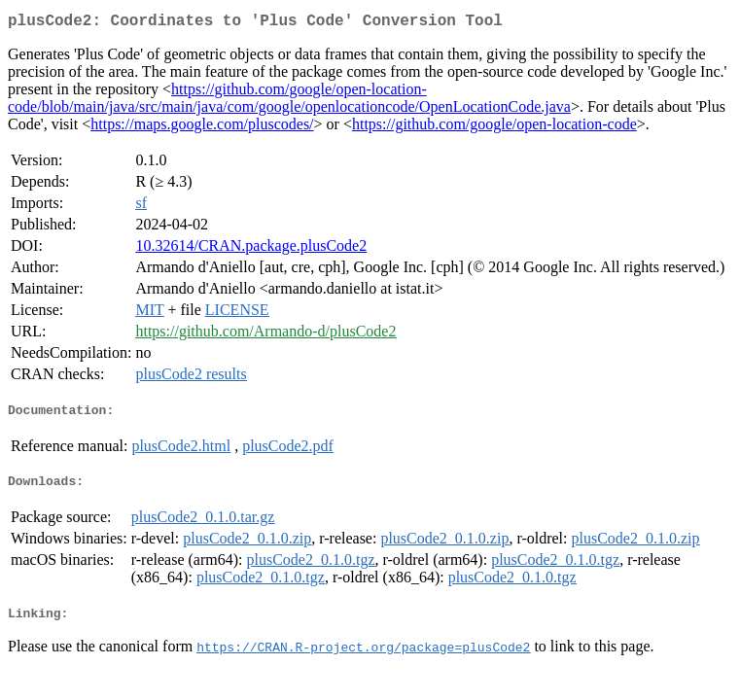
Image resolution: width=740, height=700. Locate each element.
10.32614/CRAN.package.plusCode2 (251, 249)
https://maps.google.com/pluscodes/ (202, 128)
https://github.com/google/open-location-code (494, 128)
